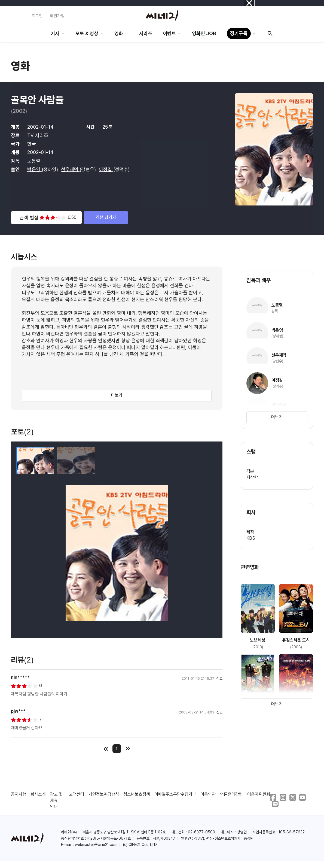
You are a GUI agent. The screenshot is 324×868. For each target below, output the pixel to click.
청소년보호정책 (137, 794)
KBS (251, 538)
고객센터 (77, 794)
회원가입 (57, 16)
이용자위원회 (259, 794)
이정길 (106, 169)
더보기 (117, 395)
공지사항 (19, 794)
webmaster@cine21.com (96, 845)
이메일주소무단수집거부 (175, 794)
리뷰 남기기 (106, 217)
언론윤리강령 (231, 794)
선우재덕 (70, 169)
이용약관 (208, 794)
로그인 (37, 16)
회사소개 (38, 794)
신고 (219, 678)
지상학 (252, 477)
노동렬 (34, 161)
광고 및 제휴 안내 (56, 800)
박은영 (34, 169)
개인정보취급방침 (104, 794)
